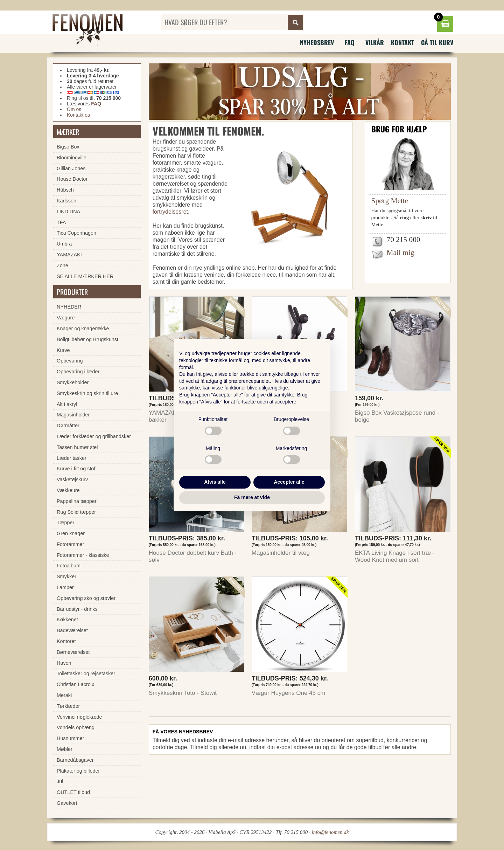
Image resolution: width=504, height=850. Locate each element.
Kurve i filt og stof (76, 469)
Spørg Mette (390, 201)
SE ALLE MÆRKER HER (85, 276)
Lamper (65, 587)
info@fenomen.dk (330, 832)
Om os (74, 109)
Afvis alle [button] (215, 482)
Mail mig (401, 253)
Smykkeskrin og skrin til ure (87, 393)
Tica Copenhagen (76, 233)
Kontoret (66, 641)
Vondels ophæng (76, 727)
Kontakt (402, 42)
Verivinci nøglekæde (79, 717)
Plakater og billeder (78, 771)
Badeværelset (72, 630)
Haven (64, 663)
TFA (61, 222)
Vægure (66, 318)
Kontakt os (78, 115)
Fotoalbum (69, 566)
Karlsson (66, 201)
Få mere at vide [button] (252, 497)
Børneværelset (73, 652)
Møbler (65, 749)
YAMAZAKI (69, 255)
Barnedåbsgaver (75, 760)
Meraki (64, 695)
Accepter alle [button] (289, 482)
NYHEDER (69, 307)
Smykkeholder (73, 382)
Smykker (66, 576)
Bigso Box (68, 147)
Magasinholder (73, 415)
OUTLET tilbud (73, 792)
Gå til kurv (437, 42)
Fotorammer (70, 544)
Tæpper (65, 523)
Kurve (63, 350)
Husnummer (70, 738)
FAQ (350, 42)
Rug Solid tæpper (76, 512)
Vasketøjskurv (72, 479)
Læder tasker (72, 458)
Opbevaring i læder (78, 372)
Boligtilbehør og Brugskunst (87, 339)
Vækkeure (68, 490)
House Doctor (72, 179)
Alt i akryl (67, 404)
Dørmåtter (68, 426)
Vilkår (375, 42)
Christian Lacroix (75, 684)
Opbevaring (70, 361)
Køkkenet (67, 620)
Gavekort (67, 803)
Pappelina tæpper (77, 501)
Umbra (64, 244)
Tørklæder (68, 706)
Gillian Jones (71, 168)
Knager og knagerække (83, 329)
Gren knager (71, 533)
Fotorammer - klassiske (83, 555)
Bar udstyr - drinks (77, 609)
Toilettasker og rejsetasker (86, 673)
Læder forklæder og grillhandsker (94, 436)
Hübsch (65, 190)
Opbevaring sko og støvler (86, 598)
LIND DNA (68, 212)
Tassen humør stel (77, 447)
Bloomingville (72, 158)
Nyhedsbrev (317, 42)
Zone (62, 265)
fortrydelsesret (170, 212)
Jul (60, 781)
